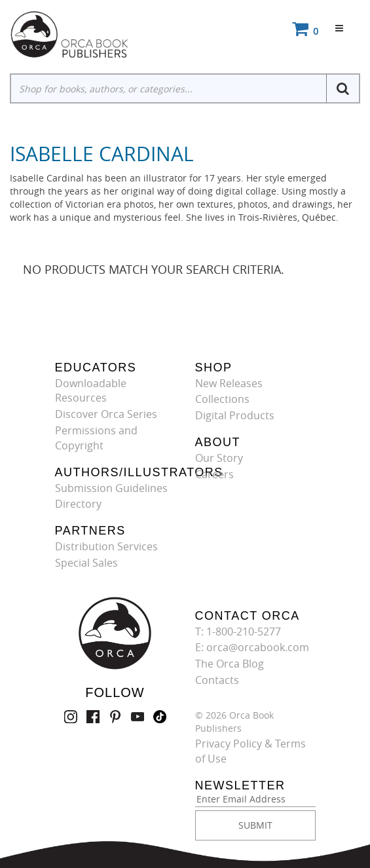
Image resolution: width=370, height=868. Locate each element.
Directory (78, 504)
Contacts (217, 680)
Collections (222, 399)
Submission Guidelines (111, 488)
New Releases (229, 383)
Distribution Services (106, 546)
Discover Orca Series (106, 414)
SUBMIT (255, 825)
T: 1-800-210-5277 (238, 632)
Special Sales (86, 563)
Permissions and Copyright (96, 438)
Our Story (219, 458)
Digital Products (235, 415)
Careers (214, 474)
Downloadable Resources (91, 391)
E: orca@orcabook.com (252, 647)
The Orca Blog (230, 664)
